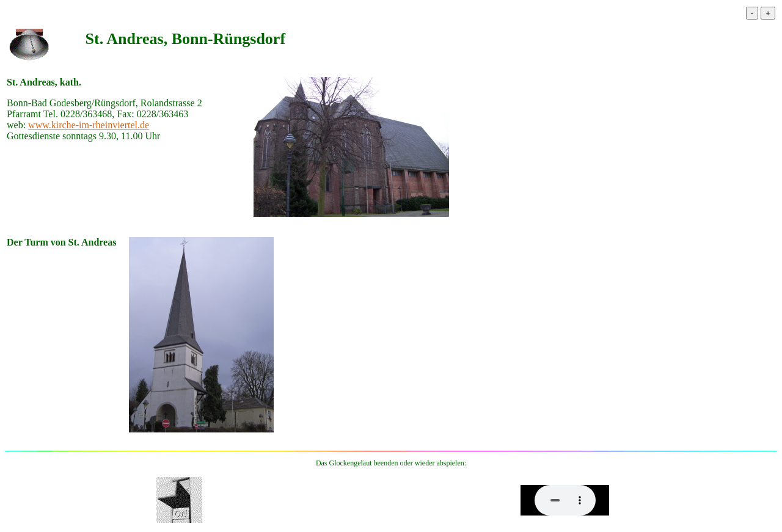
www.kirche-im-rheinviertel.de (89, 125)
